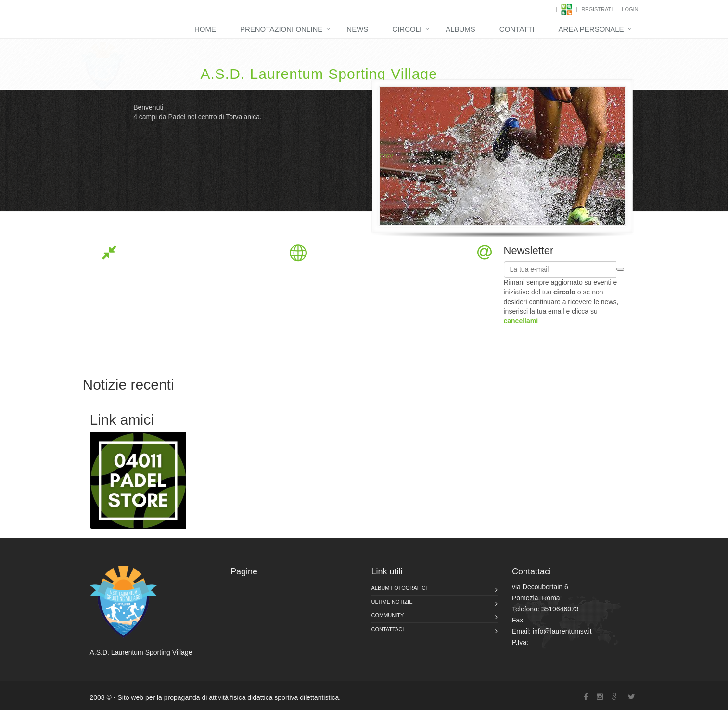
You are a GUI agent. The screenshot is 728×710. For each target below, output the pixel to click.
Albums (460, 29)
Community (388, 615)
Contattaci (388, 629)
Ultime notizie (392, 602)
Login (630, 9)
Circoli (407, 29)
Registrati (597, 9)
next (619, 156)
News (357, 29)
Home (205, 29)
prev (386, 156)
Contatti (517, 29)
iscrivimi (620, 269)
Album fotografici (399, 588)
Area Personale (591, 29)
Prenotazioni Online (281, 29)
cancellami (521, 321)
